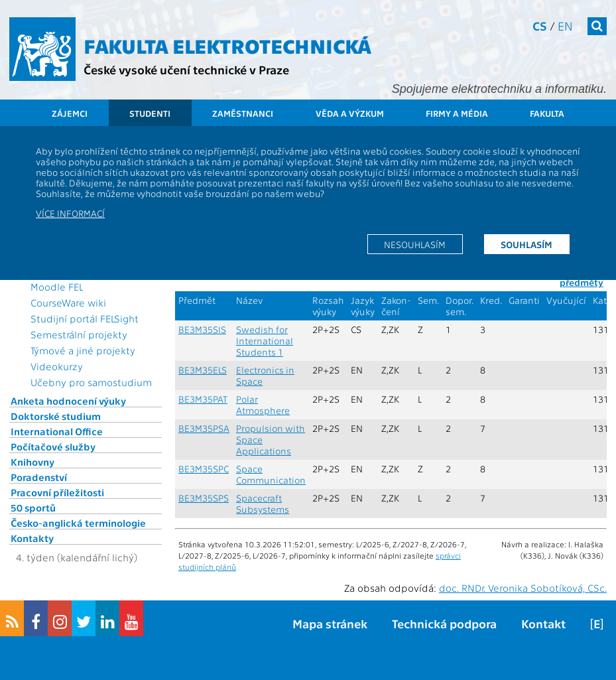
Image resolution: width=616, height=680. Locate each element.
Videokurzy (57, 366)
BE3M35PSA (204, 428)
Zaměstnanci (243, 113)
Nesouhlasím (415, 244)
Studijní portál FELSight (85, 318)
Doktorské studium (56, 416)
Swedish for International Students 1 (265, 341)
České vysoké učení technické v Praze (186, 69)
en (565, 26)
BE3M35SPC (204, 469)
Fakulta (547, 113)
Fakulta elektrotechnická (227, 45)
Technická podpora (444, 623)
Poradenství (39, 477)
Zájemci (70, 113)
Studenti (150, 113)
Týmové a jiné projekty (83, 350)
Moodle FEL (57, 287)
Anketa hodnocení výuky (68, 401)
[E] (597, 623)
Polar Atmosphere (263, 405)
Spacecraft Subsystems (263, 504)
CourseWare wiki (68, 303)
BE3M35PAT (203, 399)
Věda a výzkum (350, 113)
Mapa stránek (330, 623)
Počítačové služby (53, 446)
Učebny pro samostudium (91, 382)
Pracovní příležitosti (57, 492)
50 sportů (33, 508)
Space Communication (271, 474)
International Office (57, 431)
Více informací (70, 213)
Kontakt (543, 623)
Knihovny (32, 462)
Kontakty (32, 538)
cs (540, 26)
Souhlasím (526, 244)
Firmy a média (457, 113)
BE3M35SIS (202, 329)
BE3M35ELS (203, 370)
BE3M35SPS (204, 498)
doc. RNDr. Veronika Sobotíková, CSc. (523, 588)
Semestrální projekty (79, 334)
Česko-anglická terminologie (78, 523)
